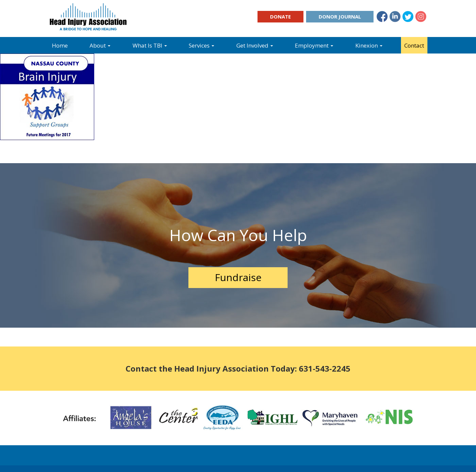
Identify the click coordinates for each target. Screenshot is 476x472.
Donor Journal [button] (340, 17)
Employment (314, 45)
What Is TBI (150, 45)
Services (201, 45)
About (100, 45)
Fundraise (238, 277)
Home (60, 45)
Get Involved (255, 45)
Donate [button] (280, 17)
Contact (414, 45)
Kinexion (369, 45)
